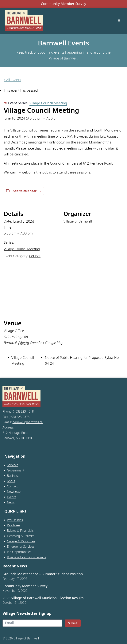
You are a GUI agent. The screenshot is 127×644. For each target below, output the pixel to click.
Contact (12, 486)
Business (13, 476)
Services (13, 465)
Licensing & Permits (21, 536)
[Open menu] (119, 21)
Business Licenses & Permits (27, 557)
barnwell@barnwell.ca (28, 422)
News (11, 502)
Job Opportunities (19, 552)
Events (12, 497)
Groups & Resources (21, 541)
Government (16, 470)
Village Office (14, 331)
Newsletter (14, 492)
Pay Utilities (15, 520)
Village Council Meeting (22, 249)
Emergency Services (21, 547)
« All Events (12, 80)
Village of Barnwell (78, 221)
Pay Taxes (14, 525)
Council (35, 256)
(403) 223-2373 (19, 417)
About (11, 481)
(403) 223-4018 (23, 411)
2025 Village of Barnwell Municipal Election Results (43, 598)
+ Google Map (53, 343)
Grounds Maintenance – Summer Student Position (43, 574)
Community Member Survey (63, 4)
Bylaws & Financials (20, 531)
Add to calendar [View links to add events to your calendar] (25, 191)
